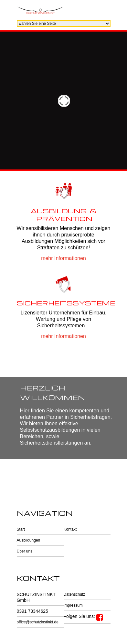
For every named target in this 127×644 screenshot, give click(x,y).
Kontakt (70, 529)
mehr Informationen (63, 258)
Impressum (73, 605)
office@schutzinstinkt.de (38, 622)
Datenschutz (74, 594)
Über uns (25, 551)
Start (21, 529)
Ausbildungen (29, 540)
